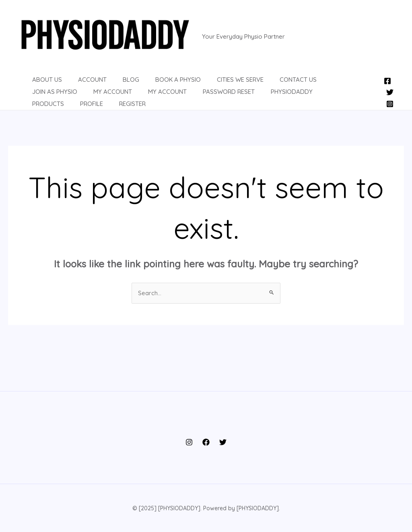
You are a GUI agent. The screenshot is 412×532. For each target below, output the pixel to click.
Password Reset (151, 97)
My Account (43, 97)
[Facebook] (387, 80)
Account (80, 85)
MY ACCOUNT (94, 97)
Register (336, 97)
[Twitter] (390, 92)
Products (259, 97)
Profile (299, 97)
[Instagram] (390, 103)
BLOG (115, 85)
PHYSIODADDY (210, 97)
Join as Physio (323, 85)
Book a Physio (158, 85)
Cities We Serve (216, 85)
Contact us (270, 85)
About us (39, 85)
